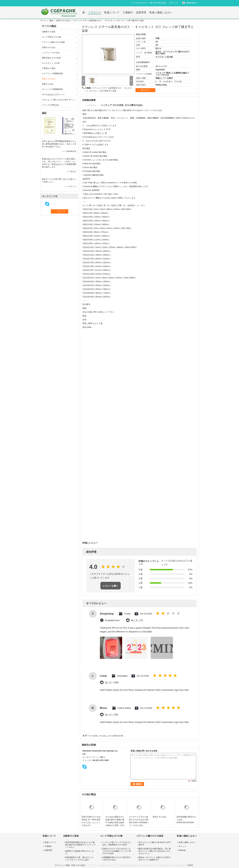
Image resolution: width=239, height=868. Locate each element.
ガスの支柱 (93, 736)
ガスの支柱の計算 (115, 736)
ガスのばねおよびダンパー (53, 94)
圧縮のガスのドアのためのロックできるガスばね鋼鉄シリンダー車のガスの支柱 (117, 851)
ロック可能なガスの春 (51, 37)
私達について (112, 13)
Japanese (192, 2)
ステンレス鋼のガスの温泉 (53, 42)
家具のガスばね (63, 21)
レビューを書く (111, 586)
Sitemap (182, 850)
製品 (51, 21)
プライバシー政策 (62, 865)
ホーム (43, 21)
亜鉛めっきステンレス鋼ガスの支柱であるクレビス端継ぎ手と (155, 859)
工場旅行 (128, 13)
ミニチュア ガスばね (51, 53)
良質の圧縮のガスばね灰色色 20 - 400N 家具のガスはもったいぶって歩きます (91, 821)
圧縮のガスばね (49, 47)
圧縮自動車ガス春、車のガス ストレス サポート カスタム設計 (80, 859)
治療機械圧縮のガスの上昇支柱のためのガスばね (117, 859)
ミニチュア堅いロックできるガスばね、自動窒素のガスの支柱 (117, 844)
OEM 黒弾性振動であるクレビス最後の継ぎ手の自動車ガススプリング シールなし (80, 845)
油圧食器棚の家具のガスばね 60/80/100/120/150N (186, 820)
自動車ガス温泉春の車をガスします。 (79, 852)
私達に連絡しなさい (161, 13)
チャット (174, 3)
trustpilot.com (112, 620)
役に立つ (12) (111, 715)
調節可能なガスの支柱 (51, 58)
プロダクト (94, 13)
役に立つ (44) (112, 683)
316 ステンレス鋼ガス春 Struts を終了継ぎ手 (155, 844)
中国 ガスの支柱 (78, 865)
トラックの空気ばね (50, 105)
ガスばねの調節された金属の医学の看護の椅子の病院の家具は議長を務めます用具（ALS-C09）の (115, 822)
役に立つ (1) (137, 620)
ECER (190, 865)
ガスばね (103, 736)
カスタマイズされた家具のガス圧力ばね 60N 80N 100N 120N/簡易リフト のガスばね (139, 821)
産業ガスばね (48, 84)
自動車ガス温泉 (49, 32)
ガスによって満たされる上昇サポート (58, 100)
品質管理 (141, 13)
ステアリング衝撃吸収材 (52, 74)
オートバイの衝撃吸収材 (52, 89)
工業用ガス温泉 (49, 68)
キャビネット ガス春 (51, 63)
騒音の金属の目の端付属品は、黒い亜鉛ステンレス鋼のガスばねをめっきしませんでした (155, 851)
